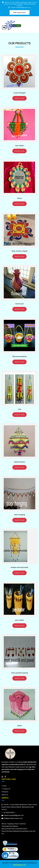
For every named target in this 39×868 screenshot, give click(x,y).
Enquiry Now (19, 98)
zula (19, 409)
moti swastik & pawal (20, 673)
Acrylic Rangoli (19, 93)
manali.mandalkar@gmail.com (21, 7)
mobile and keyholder (19, 567)
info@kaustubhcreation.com (12, 818)
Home (4, 786)
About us (5, 795)
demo (20, 726)
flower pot (19, 304)
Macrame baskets (19, 356)
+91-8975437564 (9, 812)
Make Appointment (20, 13)
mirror (19, 198)
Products (5, 792)
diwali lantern (20, 462)
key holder (19, 146)
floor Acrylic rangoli (20, 251)
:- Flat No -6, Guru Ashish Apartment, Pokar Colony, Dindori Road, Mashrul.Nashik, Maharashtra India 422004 (19, 807)
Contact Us (6, 789)
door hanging (20, 515)
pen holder (19, 620)
